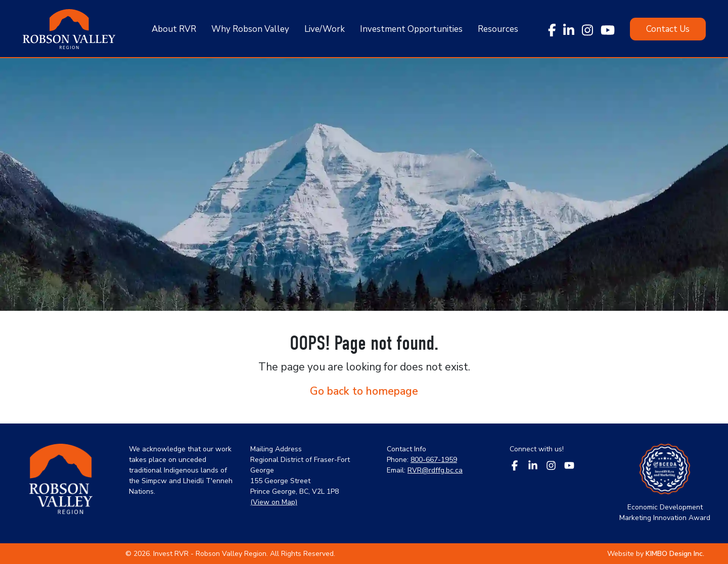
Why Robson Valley (250, 29)
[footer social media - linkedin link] (533, 464)
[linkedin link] (569, 29)
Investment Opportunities (411, 29)
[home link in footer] (61, 483)
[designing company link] (674, 554)
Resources (498, 29)
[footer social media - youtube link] (569, 464)
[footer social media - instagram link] (551, 464)
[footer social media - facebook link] (515, 464)
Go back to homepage (364, 391)
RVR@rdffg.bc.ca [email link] (435, 470)
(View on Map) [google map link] (274, 502)
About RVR (174, 29)
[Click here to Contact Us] (668, 29)
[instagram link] (587, 29)
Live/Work (325, 29)
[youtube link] (608, 29)
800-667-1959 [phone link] (434, 460)
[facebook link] (552, 29)
